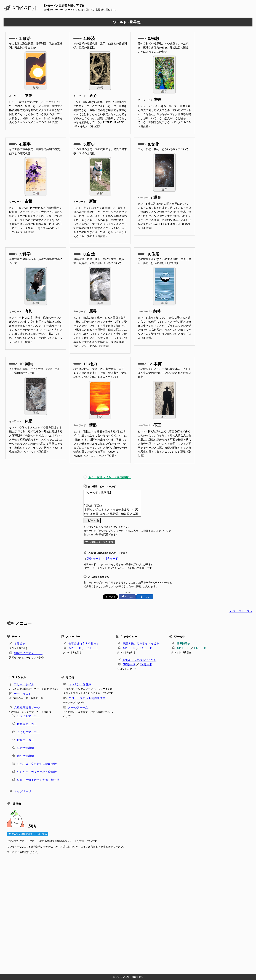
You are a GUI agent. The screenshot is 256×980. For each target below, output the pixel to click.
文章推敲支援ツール (27, 707)
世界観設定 (183, 644)
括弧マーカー (25, 740)
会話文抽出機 (25, 748)
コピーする (92, 520)
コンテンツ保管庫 (80, 684)
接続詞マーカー (27, 724)
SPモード (112, 559)
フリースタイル (24, 684)
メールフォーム (78, 707)
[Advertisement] (114, 913)
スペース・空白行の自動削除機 (37, 764)
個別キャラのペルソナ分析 (139, 660)
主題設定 (20, 644)
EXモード (92, 648)
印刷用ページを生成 (101, 542)
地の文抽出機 (25, 756)
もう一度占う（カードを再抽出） (110, 477)
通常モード (94, 559)
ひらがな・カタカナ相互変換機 (37, 772)
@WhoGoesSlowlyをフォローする (28, 834)
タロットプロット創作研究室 (87, 698)
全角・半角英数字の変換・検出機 (38, 780)
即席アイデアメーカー (28, 653)
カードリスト (23, 694)
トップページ (23, 791)
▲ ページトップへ (241, 611)
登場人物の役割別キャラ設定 (141, 644)
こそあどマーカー (28, 732)
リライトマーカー (28, 716)
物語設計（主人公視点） (84, 644)
